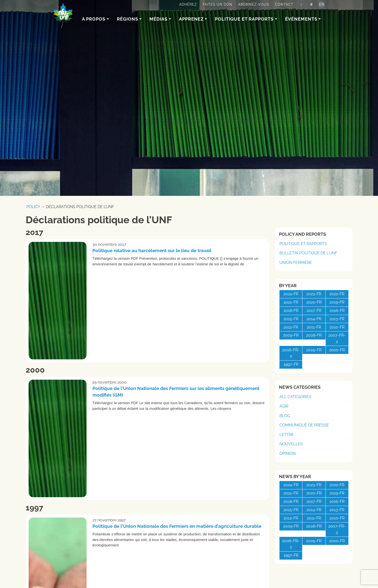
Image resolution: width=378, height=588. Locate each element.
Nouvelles (291, 444)
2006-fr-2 (291, 353)
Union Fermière (296, 263)
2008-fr (314, 335)
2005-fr (314, 350)
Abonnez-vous (254, 4)
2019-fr (337, 302)
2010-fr (337, 327)
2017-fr (314, 311)
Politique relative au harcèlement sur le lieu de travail (152, 250)
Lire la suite (246, 275)
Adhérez (188, 4)
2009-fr (291, 335)
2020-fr (314, 302)
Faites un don (217, 4)
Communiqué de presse (304, 425)
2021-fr (291, 302)
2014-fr (314, 319)
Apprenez (191, 19)
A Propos (94, 19)
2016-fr (337, 311)
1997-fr (291, 364)
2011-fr (314, 327)
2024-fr (291, 294)
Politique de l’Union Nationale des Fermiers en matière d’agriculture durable (177, 526)
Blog (285, 416)
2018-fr (291, 311)
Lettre (287, 435)
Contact (284, 4)
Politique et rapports (244, 19)
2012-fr (291, 327)
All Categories (295, 397)
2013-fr (337, 319)
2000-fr (337, 350)
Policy (33, 207)
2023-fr (314, 294)
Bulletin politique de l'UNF (308, 253)
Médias (158, 19)
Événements (301, 19)
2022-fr (337, 294)
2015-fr (291, 319)
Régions (128, 19)
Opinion (288, 453)
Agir (284, 406)
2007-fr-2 (337, 338)
